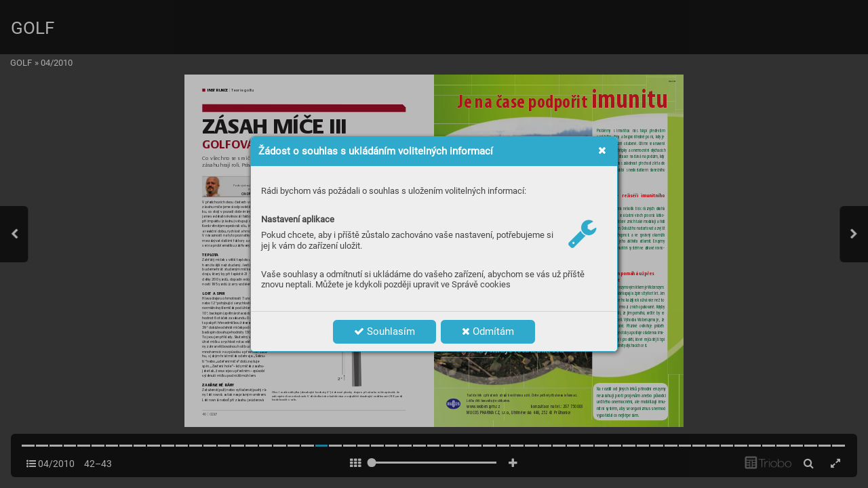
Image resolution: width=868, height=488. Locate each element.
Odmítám (488, 331)
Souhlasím (384, 331)
